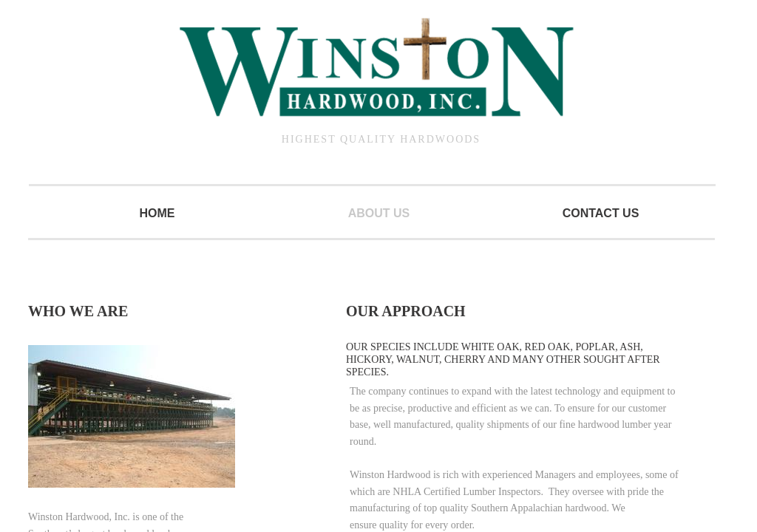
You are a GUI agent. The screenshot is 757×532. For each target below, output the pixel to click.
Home (157, 213)
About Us (379, 213)
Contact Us (601, 213)
